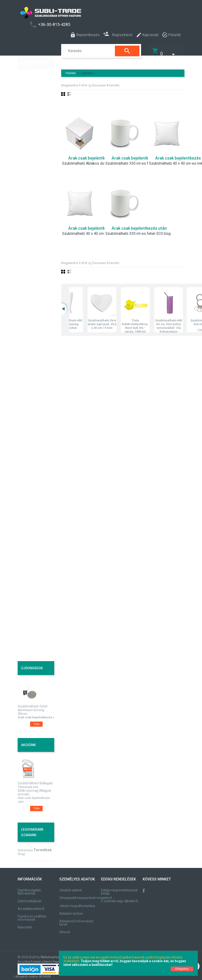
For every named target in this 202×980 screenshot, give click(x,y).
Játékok (28, 471)
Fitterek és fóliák (35, 645)
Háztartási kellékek (29, 460)
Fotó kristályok (33, 358)
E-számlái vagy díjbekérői (120, 898)
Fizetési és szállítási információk (32, 915)
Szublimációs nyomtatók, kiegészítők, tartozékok (32, 174)
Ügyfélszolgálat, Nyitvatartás (29, 889)
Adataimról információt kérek (76, 920)
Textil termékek (34, 314)
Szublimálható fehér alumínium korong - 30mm (33, 707)
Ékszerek (29, 505)
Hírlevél (65, 929)
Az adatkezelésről (31, 906)
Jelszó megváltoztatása (77, 903)
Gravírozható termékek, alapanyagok (31, 82)
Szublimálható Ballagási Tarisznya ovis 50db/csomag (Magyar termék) (35, 786)
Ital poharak (30, 266)
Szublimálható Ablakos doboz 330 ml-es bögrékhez (96, 160)
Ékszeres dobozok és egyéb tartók (36, 538)
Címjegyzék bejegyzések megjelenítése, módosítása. (87, 895)
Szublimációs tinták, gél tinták (34, 158)
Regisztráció (118, 34)
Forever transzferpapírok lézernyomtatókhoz (37, 124)
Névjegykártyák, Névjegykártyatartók (37, 618)
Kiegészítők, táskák (31, 285)
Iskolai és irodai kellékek (34, 431)
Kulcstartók (30, 331)
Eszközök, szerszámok (31, 244)
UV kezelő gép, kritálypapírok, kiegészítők (33, 208)
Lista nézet (69, 91)
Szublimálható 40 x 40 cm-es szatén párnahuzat (96, 231)
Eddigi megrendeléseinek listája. (119, 889)
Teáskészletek (33, 275)
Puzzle (27, 340)
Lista (69, 269)
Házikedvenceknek (36, 479)
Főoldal (71, 70)
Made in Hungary (28, 97)
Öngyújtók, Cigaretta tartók (33, 523)
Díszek (27, 550)
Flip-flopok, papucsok (30, 561)
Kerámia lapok (33, 387)
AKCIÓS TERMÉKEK (30, 68)
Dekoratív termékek (29, 419)
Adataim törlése (71, 911)
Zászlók (28, 608)
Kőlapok (28, 366)
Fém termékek (33, 408)
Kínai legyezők (33, 636)
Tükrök (26, 513)
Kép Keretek (31, 349)
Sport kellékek (33, 441)
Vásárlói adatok (71, 887)
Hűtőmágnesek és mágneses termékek (36, 587)
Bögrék (27, 221)
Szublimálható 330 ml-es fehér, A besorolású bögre (140, 160)
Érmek (26, 628)
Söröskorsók (32, 305)
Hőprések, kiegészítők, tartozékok (31, 192)
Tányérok (28, 322)
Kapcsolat (25, 924)
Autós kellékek (33, 450)
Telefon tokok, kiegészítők (33, 256)
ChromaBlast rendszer (31, 109)
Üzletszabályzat (30, 898)
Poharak (28, 296)
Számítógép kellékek (31, 231)
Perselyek (29, 496)
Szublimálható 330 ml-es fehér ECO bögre (140, 231)
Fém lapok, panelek (30, 376)
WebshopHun (50, 954)
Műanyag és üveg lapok (35, 397)
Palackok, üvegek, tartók (36, 573)
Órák (25, 488)
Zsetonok (29, 599)
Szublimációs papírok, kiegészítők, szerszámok (32, 142)
